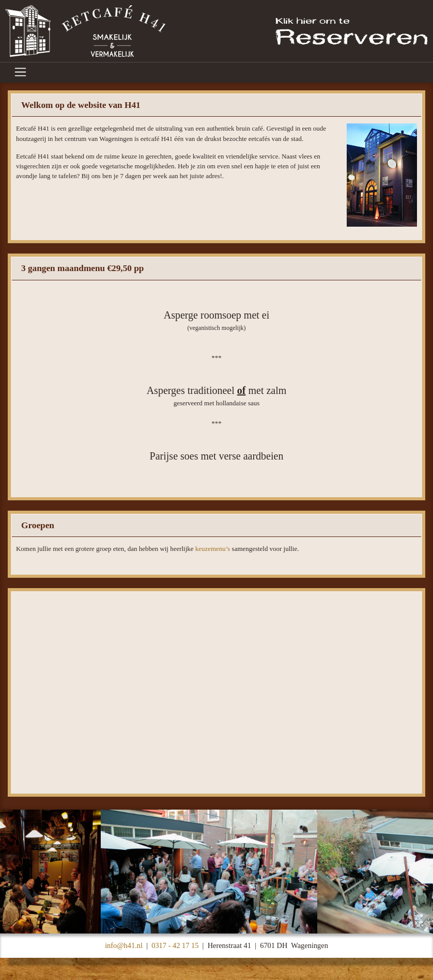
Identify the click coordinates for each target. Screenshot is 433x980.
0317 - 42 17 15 (175, 945)
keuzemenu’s (213, 549)
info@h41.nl (124, 945)
